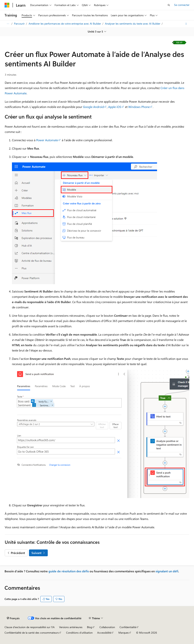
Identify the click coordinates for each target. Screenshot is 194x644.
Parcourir (20, 24)
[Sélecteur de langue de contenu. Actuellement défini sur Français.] (13, 618)
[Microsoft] (7, 5)
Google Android (93, 107)
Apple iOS (115, 107)
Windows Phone (139, 107)
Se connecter (182, 5)
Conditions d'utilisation (79, 633)
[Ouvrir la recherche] (169, 5)
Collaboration (107, 627)
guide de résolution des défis (69, 571)
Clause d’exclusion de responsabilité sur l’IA (30, 627)
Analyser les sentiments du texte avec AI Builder (133, 24)
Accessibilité (104, 633)
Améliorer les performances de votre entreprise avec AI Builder (65, 24)
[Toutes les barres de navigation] (8, 24)
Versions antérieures (71, 627)
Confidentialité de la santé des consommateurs (32, 633)
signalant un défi (167, 571)
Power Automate (47, 140)
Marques (124, 633)
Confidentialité (128, 627)
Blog (90, 627)
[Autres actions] (186, 24)
